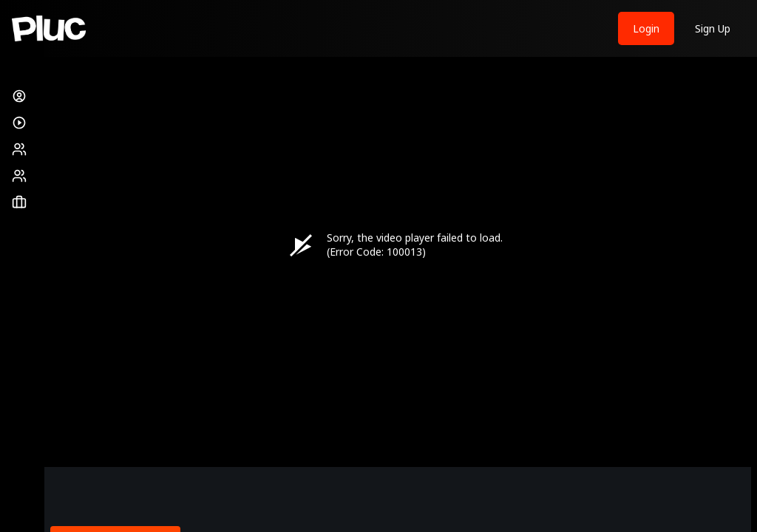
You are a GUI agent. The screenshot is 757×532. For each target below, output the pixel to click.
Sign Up (713, 28)
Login (646, 28)
